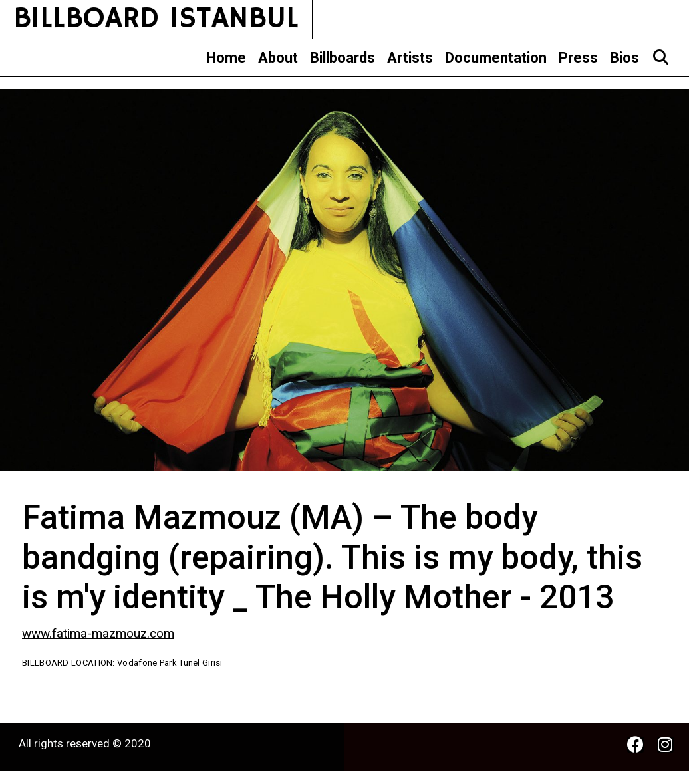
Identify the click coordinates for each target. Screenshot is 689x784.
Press (578, 58)
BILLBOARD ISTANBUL (156, 19)
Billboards (343, 58)
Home (226, 58)
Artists (410, 58)
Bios (624, 58)
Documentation (496, 58)
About (278, 58)
